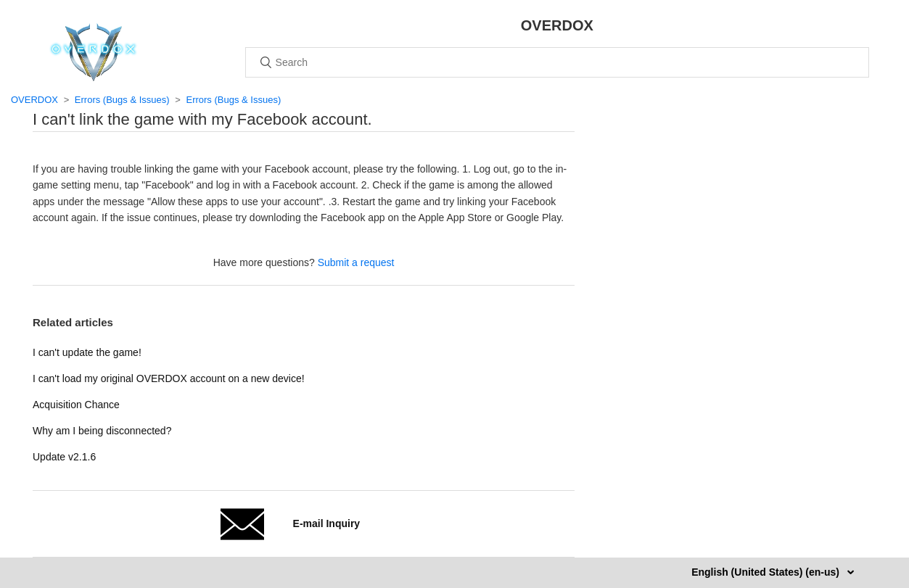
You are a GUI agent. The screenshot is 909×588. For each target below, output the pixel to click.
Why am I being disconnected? (102, 431)
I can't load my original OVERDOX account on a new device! (169, 378)
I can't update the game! (87, 352)
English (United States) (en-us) (767, 572)
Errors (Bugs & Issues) (122, 100)
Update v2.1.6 (64, 457)
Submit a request (356, 262)
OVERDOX (34, 100)
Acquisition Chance (76, 405)
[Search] (557, 62)
